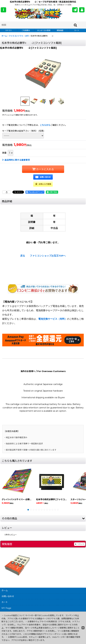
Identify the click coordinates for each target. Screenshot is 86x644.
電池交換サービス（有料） (53, 319)
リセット (80, 544)
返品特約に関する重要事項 (16, 160)
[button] (3, 10)
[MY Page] (82, 10)
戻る (23, 256)
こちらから (45, 125)
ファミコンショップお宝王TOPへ (48, 256)
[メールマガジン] (75, 10)
